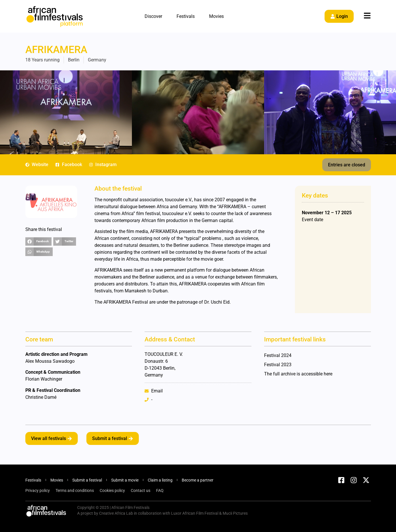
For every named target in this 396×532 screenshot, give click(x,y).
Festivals (186, 16)
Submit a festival (87, 480)
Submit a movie (125, 480)
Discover (153, 16)
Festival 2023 (278, 365)
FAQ (160, 490)
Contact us (141, 490)
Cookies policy (112, 490)
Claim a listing (160, 480)
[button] (347, 165)
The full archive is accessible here (298, 374)
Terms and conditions (75, 490)
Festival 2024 (278, 355)
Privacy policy (38, 490)
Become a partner (198, 480)
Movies (216, 16)
